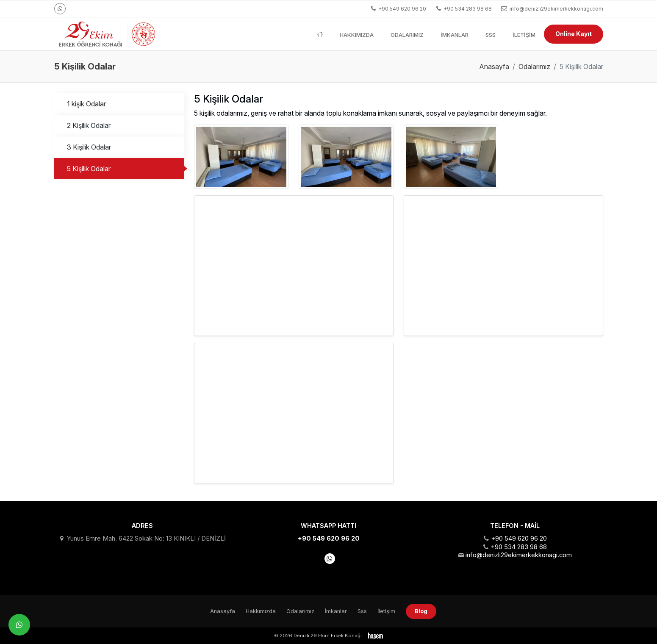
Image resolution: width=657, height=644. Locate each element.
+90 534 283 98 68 (519, 547)
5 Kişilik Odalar (89, 169)
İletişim (524, 35)
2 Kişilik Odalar (89, 125)
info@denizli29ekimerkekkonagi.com (519, 555)
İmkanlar (455, 35)
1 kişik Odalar (86, 104)
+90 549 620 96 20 (329, 539)
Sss (491, 35)
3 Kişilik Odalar (89, 147)
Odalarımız (407, 35)
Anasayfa (494, 67)
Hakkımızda (357, 35)
